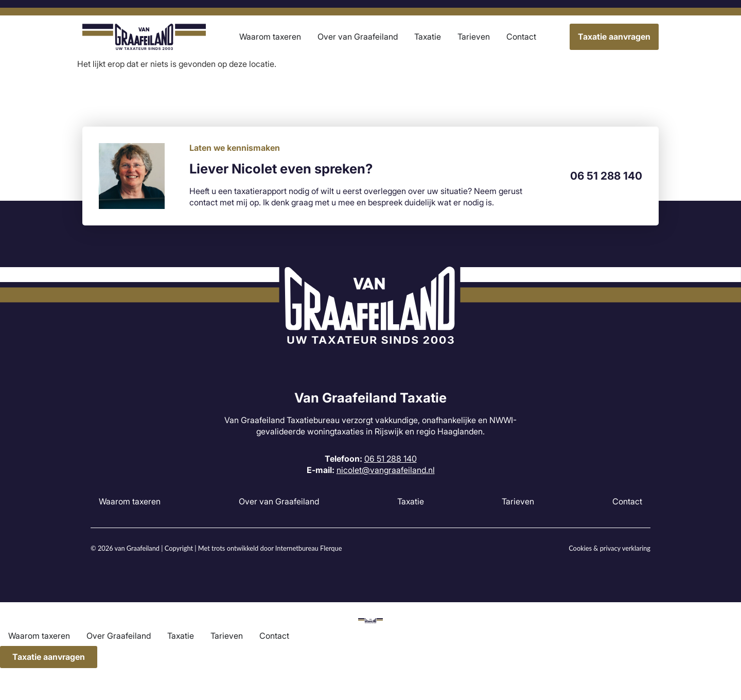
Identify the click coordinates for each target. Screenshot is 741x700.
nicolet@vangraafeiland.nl (386, 470)
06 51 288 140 (606, 176)
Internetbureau (297, 548)
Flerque (331, 548)
